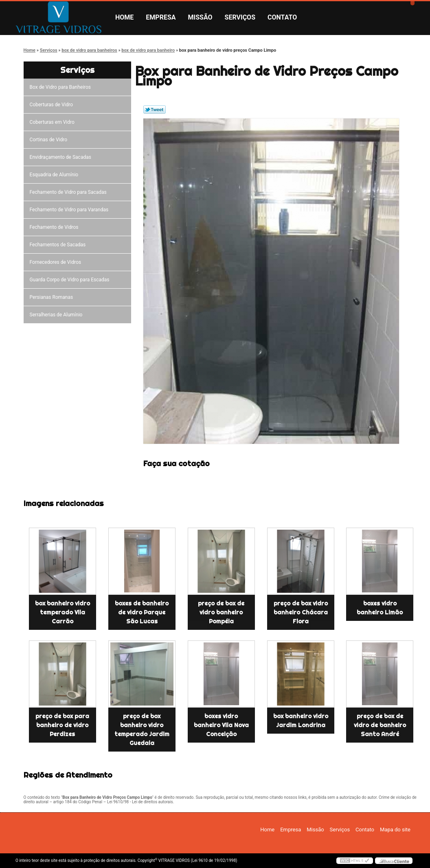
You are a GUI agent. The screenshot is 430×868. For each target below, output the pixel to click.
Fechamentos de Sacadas (59, 245)
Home (124, 17)
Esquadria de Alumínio (55, 175)
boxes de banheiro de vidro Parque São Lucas (142, 612)
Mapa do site (395, 830)
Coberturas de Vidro (53, 105)
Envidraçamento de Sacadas (62, 157)
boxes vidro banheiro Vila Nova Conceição (221, 725)
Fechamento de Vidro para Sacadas (69, 192)
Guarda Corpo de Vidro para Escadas (71, 280)
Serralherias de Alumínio (57, 315)
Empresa (161, 17)
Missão (200, 17)
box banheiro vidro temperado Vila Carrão (63, 612)
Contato (282, 17)
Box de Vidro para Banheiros (61, 87)
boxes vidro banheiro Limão (380, 608)
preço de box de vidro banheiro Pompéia (221, 612)
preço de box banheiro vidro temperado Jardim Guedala (142, 730)
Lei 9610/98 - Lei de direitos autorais (140, 802)
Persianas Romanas (53, 297)
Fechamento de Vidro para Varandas (70, 210)
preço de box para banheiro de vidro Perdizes (62, 725)
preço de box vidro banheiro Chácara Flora (301, 612)
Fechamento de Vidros (55, 227)
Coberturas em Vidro (53, 122)
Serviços (240, 17)
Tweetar (155, 110)
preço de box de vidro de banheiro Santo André (380, 725)
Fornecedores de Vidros (57, 262)
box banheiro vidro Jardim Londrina (301, 721)
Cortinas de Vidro (50, 140)
